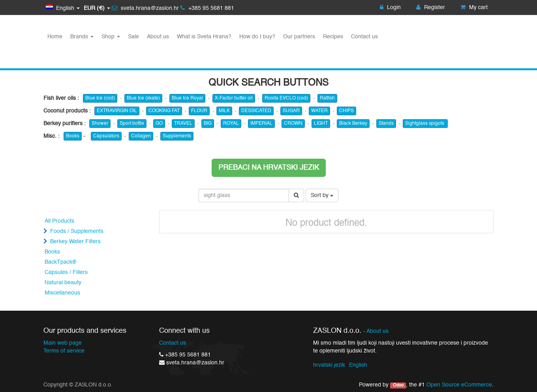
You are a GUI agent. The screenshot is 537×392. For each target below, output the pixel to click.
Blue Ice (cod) (100, 98)
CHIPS (346, 111)
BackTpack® (60, 262)
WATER (319, 111)
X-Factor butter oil (234, 98)
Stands (386, 124)
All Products (59, 221)
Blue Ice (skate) (143, 98)
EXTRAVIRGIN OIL (117, 111)
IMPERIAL (261, 124)
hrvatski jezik (329, 365)
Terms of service (64, 351)
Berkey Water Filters (75, 242)
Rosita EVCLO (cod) (286, 98)
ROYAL (231, 124)
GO (159, 124)
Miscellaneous (62, 293)
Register (431, 8)
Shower (100, 124)
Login (390, 8)
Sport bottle (132, 124)
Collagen (141, 136)
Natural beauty (63, 283)
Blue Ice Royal (187, 98)
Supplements (177, 136)
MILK (224, 111)
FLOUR (199, 111)
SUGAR (291, 111)
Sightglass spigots (425, 124)
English (358, 365)
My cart (474, 8)
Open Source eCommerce (459, 385)
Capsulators (106, 136)
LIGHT (321, 124)
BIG (208, 124)
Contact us (173, 343)
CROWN (293, 124)
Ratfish (327, 98)
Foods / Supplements (77, 231)
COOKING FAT (164, 111)
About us (377, 331)
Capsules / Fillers (66, 272)
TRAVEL (183, 124)
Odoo (398, 385)
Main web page (63, 343)
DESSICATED (256, 111)
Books (73, 136)
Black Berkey (353, 124)
